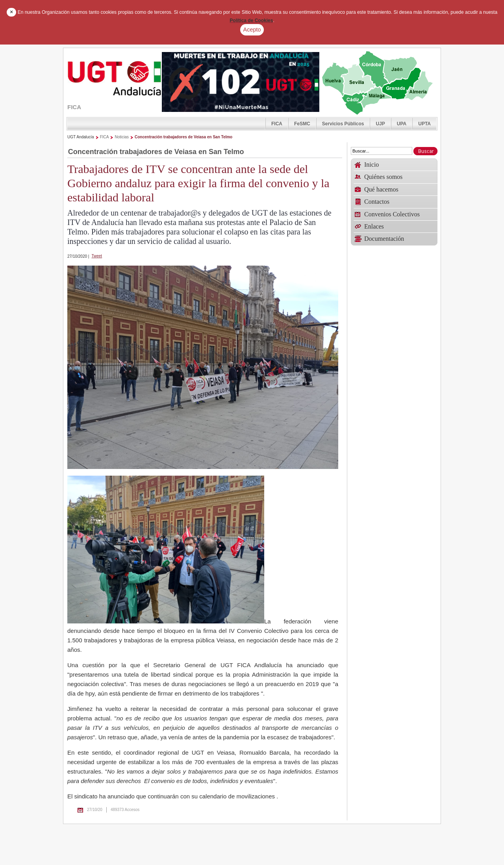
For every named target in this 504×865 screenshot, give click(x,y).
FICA (277, 124)
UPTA (424, 124)
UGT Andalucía (81, 137)
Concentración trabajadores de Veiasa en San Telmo (183, 137)
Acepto (252, 30)
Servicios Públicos (343, 124)
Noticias (122, 137)
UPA (402, 124)
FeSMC (302, 124)
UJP (380, 124)
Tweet (97, 256)
